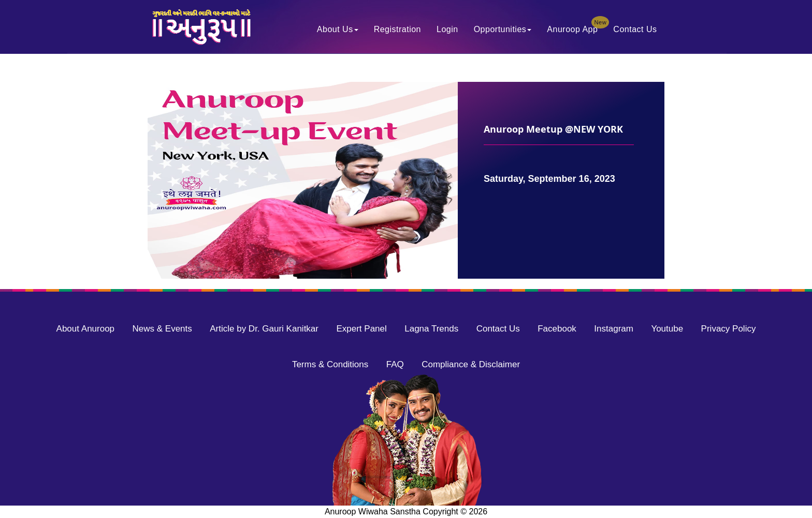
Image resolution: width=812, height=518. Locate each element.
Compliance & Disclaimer (471, 364)
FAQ (395, 364)
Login (447, 29)
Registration (397, 29)
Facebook (557, 329)
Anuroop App (576, 27)
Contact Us (635, 29)
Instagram (614, 329)
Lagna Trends (431, 329)
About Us (338, 29)
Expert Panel (361, 329)
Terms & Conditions (330, 364)
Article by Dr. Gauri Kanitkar (264, 329)
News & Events (162, 329)
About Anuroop (85, 329)
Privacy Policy (729, 329)
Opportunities (503, 29)
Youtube (667, 329)
